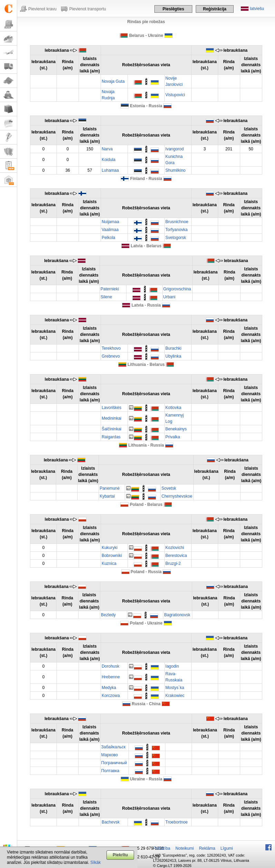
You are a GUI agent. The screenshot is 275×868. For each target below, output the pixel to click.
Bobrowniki (112, 556)
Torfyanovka (177, 230)
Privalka (173, 437)
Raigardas (111, 437)
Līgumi (227, 848)
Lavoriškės (111, 408)
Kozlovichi (175, 548)
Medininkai (111, 418)
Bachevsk (111, 822)
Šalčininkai (111, 429)
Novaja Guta (113, 81)
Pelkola (108, 238)
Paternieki (110, 289)
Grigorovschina (177, 289)
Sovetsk (169, 488)
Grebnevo (111, 356)
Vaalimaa (110, 230)
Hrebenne (111, 677)
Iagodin (172, 666)
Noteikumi (185, 848)
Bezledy (108, 615)
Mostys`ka (175, 688)
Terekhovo (111, 348)
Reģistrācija (215, 9)
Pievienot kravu (42, 9)
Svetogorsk (176, 238)
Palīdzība (162, 848)
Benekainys (176, 429)
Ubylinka (173, 356)
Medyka (109, 688)
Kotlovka (173, 408)
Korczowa (111, 696)
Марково (110, 755)
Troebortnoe (177, 822)
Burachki (174, 348)
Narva (107, 149)
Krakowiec (175, 696)
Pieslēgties (174, 9)
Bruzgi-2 (173, 563)
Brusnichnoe (177, 222)
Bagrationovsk (177, 615)
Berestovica (176, 556)
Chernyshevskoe (177, 496)
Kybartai (107, 496)
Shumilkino (176, 170)
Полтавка (110, 771)
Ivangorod (175, 149)
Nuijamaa (110, 222)
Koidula (109, 160)
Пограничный (114, 763)
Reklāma (207, 848)
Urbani (169, 297)
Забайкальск (114, 747)
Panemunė (110, 488)
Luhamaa (110, 170)
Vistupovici (175, 95)
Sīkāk (95, 862)
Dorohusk (110, 666)
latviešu (257, 9)
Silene (106, 297)
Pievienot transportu (88, 9)
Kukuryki (110, 548)
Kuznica (109, 563)
